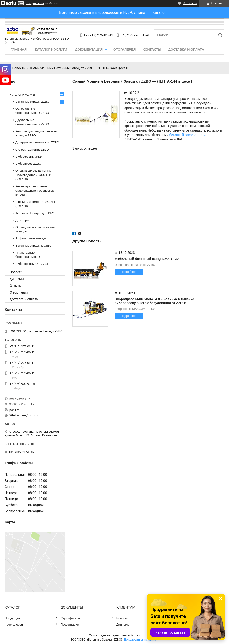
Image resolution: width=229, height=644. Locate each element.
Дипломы (17, 279)
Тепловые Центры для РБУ (35, 213)
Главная (19, 49)
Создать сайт (35, 3)
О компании (19, 292)
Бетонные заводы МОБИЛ (34, 246)
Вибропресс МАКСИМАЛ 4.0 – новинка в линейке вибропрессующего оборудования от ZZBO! (154, 301)
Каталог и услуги (51, 49)
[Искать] (220, 35)
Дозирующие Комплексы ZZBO (37, 142)
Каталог (159, 12)
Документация (89, 49)
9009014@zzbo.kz (22, 404)
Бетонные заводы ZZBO (32, 102)
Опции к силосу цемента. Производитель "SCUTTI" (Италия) (33, 175)
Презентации (70, 625)
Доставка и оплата (186, 49)
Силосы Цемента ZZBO (32, 150)
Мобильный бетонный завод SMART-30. (147, 259)
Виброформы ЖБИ (29, 157)
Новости (19, 68)
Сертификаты (70, 618)
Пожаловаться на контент (141, 640)
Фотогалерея (123, 49)
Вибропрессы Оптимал (32, 264)
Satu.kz (135, 635)
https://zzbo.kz (20, 399)
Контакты (152, 49)
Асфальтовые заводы (31, 238)
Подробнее (128, 272)
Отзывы (16, 286)
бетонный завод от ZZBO (188, 135)
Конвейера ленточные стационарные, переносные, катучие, (35, 191)
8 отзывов (190, 3)
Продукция (12, 618)
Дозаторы (22, 220)
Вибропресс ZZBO (28, 164)
